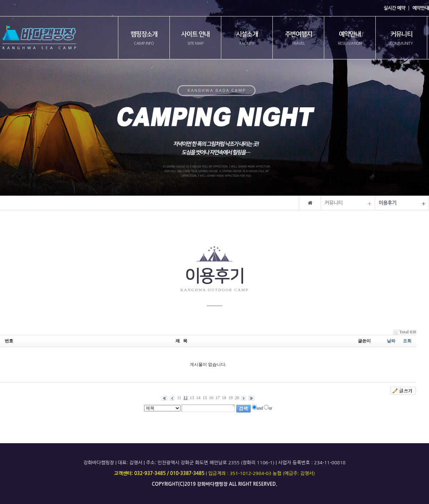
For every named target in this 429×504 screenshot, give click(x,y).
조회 (407, 341)
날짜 (391, 341)
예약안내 (421, 8)
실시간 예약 (395, 8)
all (233, 484)
